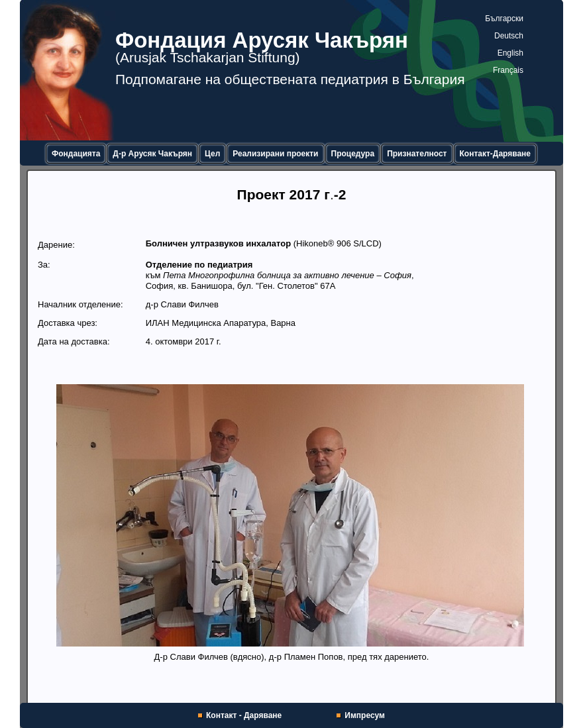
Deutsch (509, 36)
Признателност (417, 154)
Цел (212, 154)
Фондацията (76, 154)
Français (508, 70)
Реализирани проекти (275, 154)
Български (504, 19)
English (510, 53)
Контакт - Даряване (244, 715)
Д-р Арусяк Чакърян (152, 154)
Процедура (353, 154)
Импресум (365, 715)
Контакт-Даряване (496, 154)
